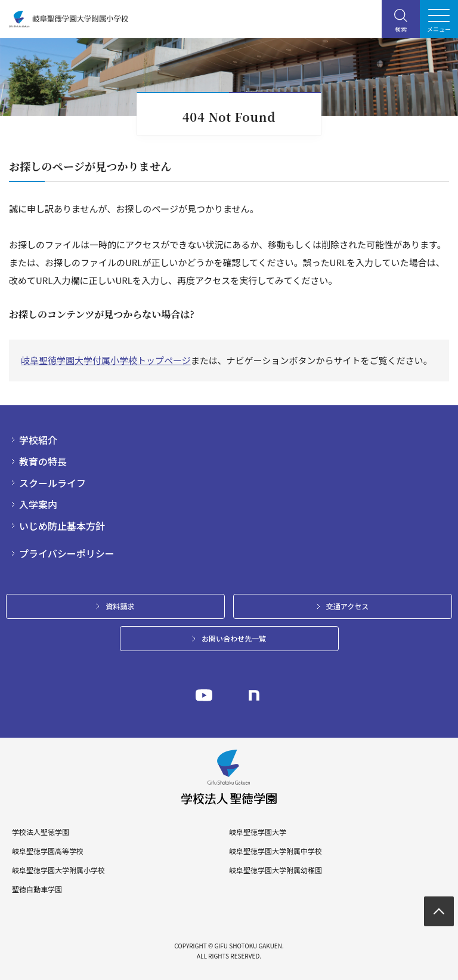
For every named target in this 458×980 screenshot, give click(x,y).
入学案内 (38, 504)
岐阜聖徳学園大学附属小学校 (58, 870)
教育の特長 (43, 461)
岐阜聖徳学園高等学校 (48, 851)
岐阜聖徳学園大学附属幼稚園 (276, 870)
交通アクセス (347, 606)
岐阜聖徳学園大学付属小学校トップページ (106, 360)
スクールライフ (52, 483)
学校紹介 (38, 440)
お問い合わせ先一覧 (234, 638)
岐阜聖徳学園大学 (258, 832)
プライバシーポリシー (67, 553)
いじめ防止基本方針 (62, 526)
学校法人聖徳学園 (41, 832)
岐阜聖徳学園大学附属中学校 (276, 851)
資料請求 (120, 606)
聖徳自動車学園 (37, 889)
